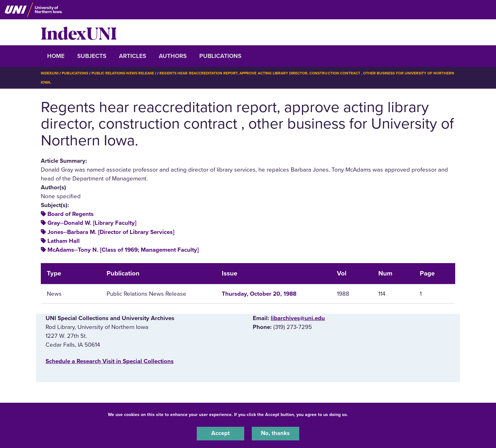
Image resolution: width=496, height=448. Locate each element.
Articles (133, 56)
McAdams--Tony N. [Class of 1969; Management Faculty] (123, 249)
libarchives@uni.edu (298, 318)
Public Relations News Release (123, 73)
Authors (173, 56)
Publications (220, 56)
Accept (220, 433)
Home (56, 56)
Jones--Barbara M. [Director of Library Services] (111, 231)
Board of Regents (71, 214)
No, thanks (276, 433)
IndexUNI (79, 32)
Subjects (92, 56)
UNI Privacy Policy (369, 414)
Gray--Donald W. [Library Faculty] (92, 223)
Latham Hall (64, 241)
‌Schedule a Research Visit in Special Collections (110, 361)
